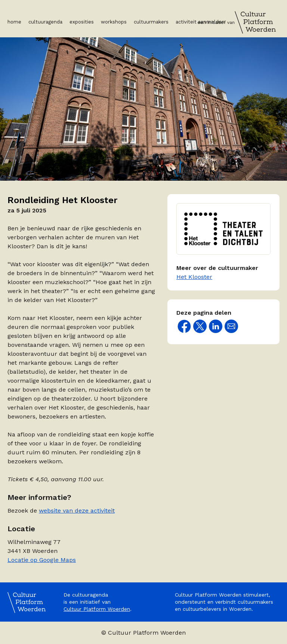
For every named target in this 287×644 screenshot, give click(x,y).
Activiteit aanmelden (200, 22)
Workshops (114, 22)
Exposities (82, 22)
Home (14, 22)
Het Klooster (194, 277)
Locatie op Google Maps (42, 560)
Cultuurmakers (151, 22)
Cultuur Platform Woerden (97, 609)
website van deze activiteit (77, 511)
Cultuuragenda (45, 22)
